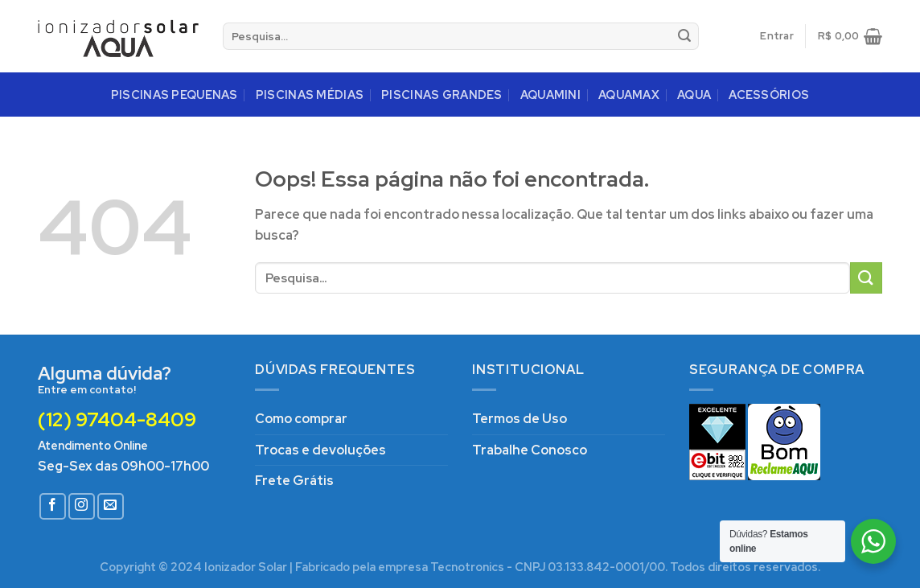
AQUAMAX (629, 95)
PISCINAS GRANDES (442, 95)
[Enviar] (684, 36)
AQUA (694, 95)
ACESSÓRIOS (769, 95)
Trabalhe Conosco (530, 450)
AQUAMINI (550, 95)
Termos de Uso (520, 419)
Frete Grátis (294, 481)
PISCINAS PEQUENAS (175, 95)
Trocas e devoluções (320, 450)
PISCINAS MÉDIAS (310, 95)
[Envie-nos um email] (111, 506)
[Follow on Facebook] (53, 506)
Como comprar (301, 419)
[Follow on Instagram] (82, 506)
